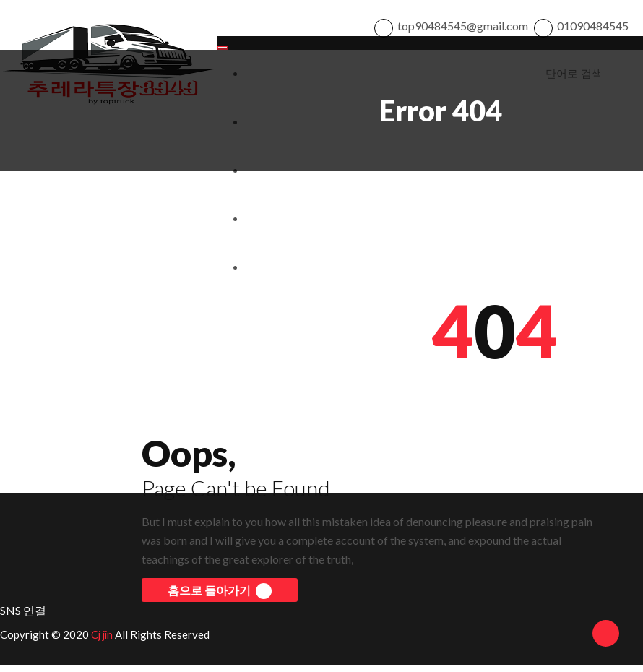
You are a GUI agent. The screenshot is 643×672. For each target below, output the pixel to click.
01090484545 (593, 29)
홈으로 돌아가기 (220, 598)
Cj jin (103, 642)
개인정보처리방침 (281, 227)
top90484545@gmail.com (463, 29)
